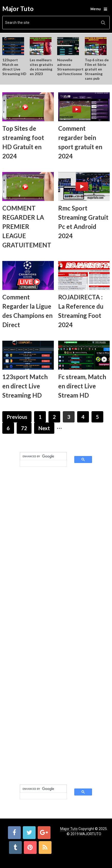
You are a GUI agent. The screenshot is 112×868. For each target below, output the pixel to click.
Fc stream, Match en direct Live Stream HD (82, 386)
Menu (96, 9)
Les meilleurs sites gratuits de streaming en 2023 (41, 67)
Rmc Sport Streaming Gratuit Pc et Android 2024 (83, 222)
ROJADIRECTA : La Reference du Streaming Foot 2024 (81, 311)
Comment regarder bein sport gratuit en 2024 (80, 142)
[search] (39, 456)
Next (44, 428)
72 (24, 428)
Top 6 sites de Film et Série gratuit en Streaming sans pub (97, 69)
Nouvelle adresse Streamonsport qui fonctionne (70, 67)
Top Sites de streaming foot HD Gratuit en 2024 (23, 142)
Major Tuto (18, 9)
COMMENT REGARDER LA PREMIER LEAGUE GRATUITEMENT (27, 226)
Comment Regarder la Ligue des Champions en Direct (27, 311)
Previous (17, 417)
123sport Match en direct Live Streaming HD (14, 67)
